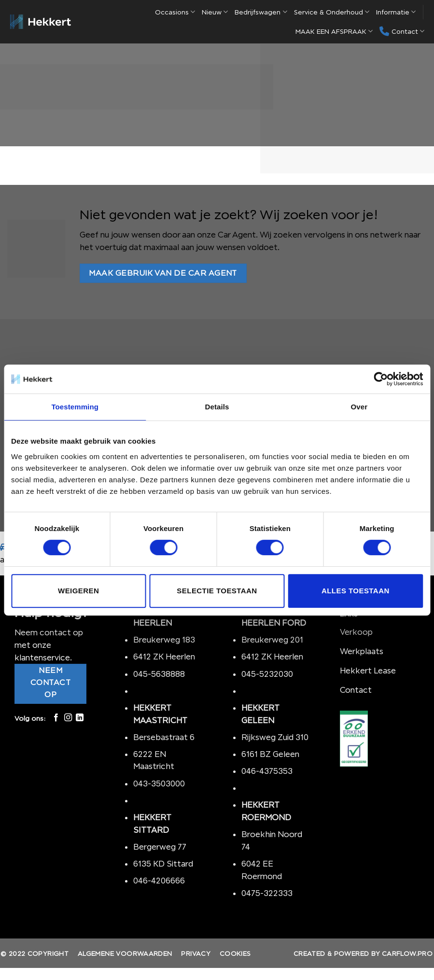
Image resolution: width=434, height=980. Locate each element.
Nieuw (215, 12)
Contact (402, 31)
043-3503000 (159, 784)
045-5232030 (267, 674)
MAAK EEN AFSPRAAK (334, 31)
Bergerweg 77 (160, 847)
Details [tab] (217, 407)
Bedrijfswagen (261, 12)
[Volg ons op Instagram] (68, 718)
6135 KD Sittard (163, 864)
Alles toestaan (356, 591)
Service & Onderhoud (332, 12)
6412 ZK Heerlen (164, 657)
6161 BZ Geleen (270, 754)
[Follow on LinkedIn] (80, 718)
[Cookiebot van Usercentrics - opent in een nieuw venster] (381, 379)
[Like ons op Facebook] (56, 718)
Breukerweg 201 (272, 640)
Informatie (396, 12)
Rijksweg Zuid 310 (276, 737)
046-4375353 (267, 771)
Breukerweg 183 (164, 640)
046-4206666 (159, 881)
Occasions (175, 12)
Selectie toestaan (217, 591)
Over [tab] (359, 407)
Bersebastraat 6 (164, 737)
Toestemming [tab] (75, 407)
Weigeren (78, 591)
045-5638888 (159, 674)
